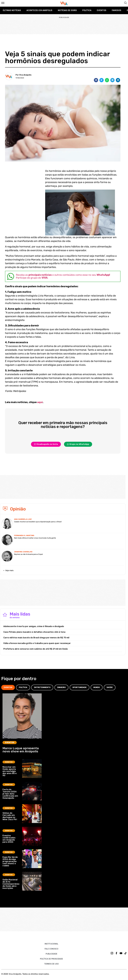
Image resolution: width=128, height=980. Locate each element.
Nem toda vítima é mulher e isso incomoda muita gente (35, 538)
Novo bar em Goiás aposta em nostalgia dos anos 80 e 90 (10, 771)
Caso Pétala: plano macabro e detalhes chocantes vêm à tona (34, 632)
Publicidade (51, 954)
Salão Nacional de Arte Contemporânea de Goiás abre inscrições (11, 884)
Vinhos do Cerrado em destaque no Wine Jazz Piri (10, 816)
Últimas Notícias (12, 10)
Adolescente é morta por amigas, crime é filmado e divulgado (34, 626)
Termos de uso (51, 964)
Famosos (117, 10)
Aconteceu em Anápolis (39, 10)
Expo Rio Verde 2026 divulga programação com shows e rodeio (10, 861)
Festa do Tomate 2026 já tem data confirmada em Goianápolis (10, 794)
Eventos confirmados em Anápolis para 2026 (9, 839)
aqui (40, 402)
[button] (96, 80)
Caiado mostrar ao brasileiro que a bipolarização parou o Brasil (38, 522)
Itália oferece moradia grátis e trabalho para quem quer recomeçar (37, 643)
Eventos (102, 10)
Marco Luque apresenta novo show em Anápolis (21, 750)
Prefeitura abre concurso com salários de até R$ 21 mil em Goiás (36, 649)
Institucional (51, 944)
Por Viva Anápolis (24, 75)
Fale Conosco (51, 949)
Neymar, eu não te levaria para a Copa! (28, 554)
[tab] (8, 687)
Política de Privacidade (52, 959)
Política (87, 10)
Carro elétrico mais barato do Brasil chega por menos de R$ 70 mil (36, 638)
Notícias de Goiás (67, 10)
